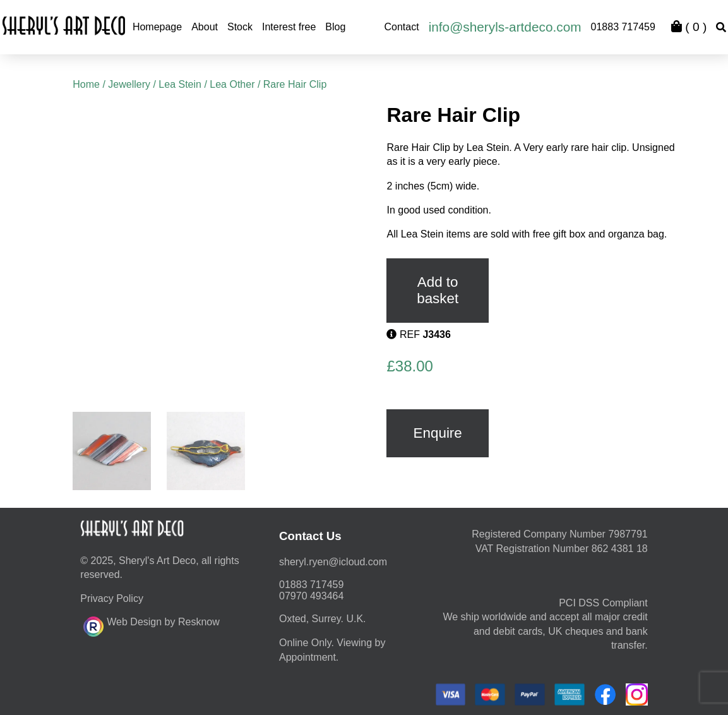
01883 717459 (623, 27)
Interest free (289, 27)
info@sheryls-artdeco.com (505, 27)
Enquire (438, 433)
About (205, 27)
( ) (689, 27)
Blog (335, 27)
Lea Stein (180, 84)
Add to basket (438, 290)
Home (86, 84)
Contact (402, 27)
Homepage (157, 27)
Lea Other (232, 84)
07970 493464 (311, 596)
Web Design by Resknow (151, 625)
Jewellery (129, 84)
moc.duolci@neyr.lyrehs (333, 562)
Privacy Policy (112, 598)
